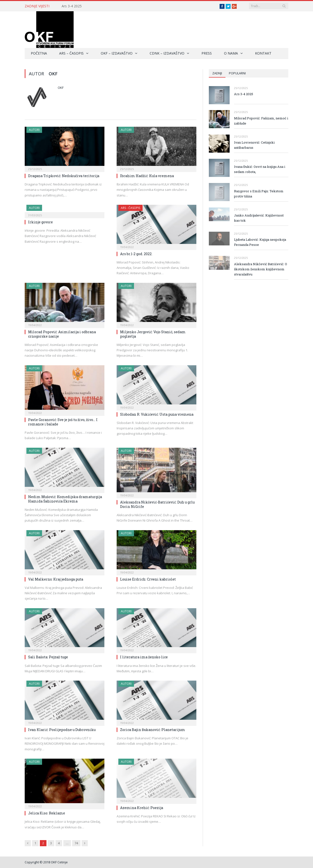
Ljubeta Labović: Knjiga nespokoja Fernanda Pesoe (260, 242)
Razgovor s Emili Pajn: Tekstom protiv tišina (259, 194)
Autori (34, 130)
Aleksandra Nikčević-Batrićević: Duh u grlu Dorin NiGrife (157, 504)
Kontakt (263, 53)
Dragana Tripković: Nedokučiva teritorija (64, 176)
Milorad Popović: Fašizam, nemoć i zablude (261, 121)
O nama (231, 53)
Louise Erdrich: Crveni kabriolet (148, 579)
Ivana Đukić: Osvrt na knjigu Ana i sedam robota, (260, 169)
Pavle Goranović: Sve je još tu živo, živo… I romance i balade (63, 422)
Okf (61, 88)
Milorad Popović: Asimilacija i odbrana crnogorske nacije (62, 334)
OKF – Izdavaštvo (117, 53)
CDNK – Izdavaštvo (167, 53)
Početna (39, 53)
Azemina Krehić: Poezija (142, 808)
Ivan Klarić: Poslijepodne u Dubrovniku (62, 730)
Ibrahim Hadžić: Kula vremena (147, 176)
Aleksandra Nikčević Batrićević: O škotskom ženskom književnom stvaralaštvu (261, 269)
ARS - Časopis (130, 208)
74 (76, 843)
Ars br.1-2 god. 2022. (136, 254)
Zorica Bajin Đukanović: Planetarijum (153, 730)
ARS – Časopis (71, 53)
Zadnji (217, 73)
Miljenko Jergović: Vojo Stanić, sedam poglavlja (153, 334)
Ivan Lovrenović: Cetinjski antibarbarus (254, 145)
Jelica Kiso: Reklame (47, 813)
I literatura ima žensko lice (144, 657)
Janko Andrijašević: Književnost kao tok (259, 218)
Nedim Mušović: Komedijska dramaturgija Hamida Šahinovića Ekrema (65, 499)
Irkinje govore (40, 222)
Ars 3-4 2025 (72, 6)
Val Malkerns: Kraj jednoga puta (56, 579)
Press (207, 53)
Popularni (237, 73)
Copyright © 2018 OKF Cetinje (46, 862)
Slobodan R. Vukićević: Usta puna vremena (157, 414)
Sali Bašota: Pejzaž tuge (48, 657)
